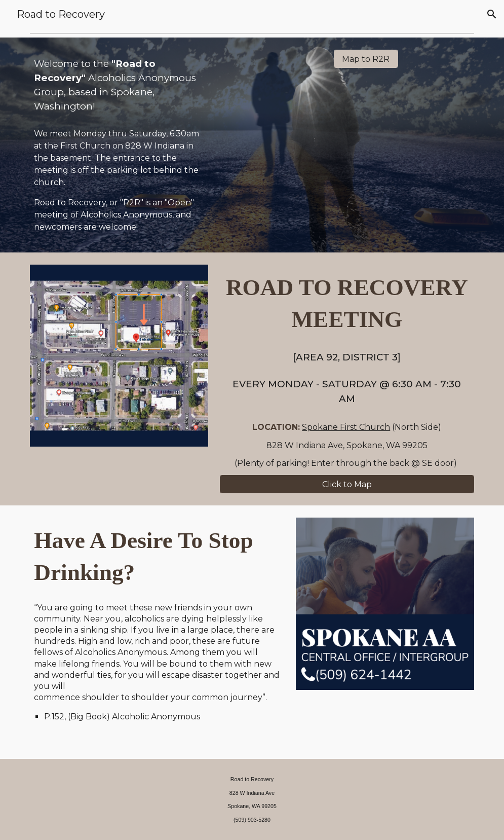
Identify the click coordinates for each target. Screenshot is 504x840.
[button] (492, 14)
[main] (119, 85)
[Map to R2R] (366, 59)
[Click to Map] (347, 484)
